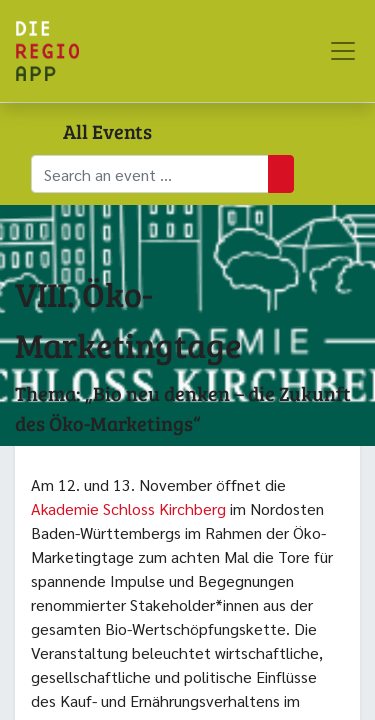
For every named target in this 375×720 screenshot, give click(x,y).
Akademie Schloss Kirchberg (128, 508)
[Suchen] (281, 174)
